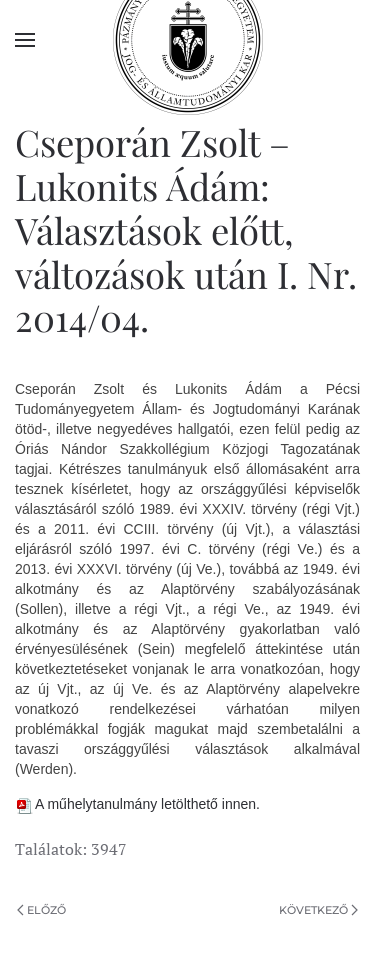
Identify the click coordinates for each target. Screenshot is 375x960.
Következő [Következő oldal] (318, 910)
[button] (25, 40)
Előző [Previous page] (41, 910)
